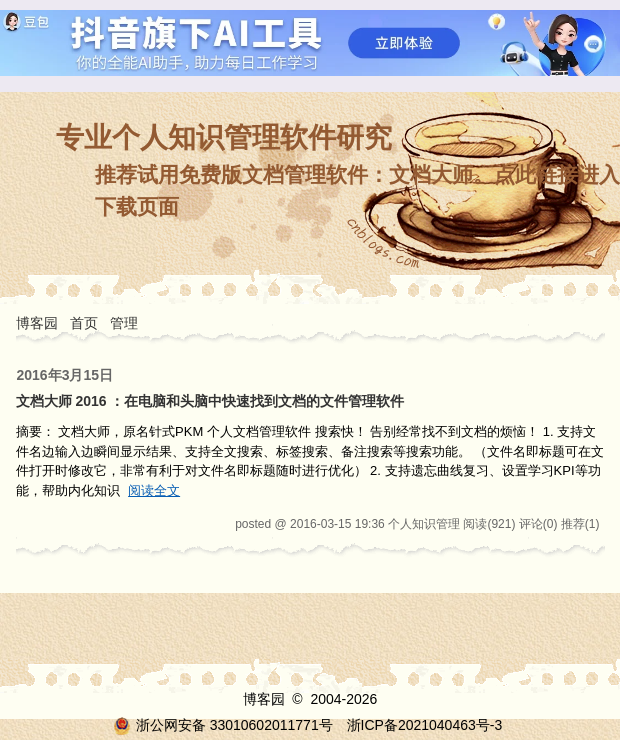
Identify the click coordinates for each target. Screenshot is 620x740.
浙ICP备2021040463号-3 (425, 725)
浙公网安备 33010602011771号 (223, 725)
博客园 (37, 323)
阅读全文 (154, 490)
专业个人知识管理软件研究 (224, 137)
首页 (84, 323)
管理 (124, 323)
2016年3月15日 (65, 375)
